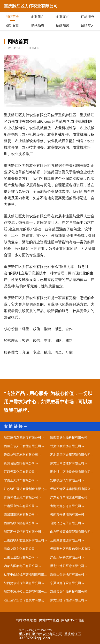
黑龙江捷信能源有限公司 (67, 600)
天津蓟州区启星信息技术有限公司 (73, 549)
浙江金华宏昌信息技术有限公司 (26, 600)
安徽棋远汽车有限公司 (66, 480)
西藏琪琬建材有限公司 (19, 515)
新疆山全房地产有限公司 (67, 574)
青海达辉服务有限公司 (66, 506)
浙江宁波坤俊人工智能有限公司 (26, 592)
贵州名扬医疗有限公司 (19, 463)
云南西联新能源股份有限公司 (24, 540)
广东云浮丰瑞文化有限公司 (69, 497)
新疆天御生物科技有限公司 (69, 592)
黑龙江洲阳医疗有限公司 (67, 566)
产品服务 (88, 16)
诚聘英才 (88, 26)
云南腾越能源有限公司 (66, 540)
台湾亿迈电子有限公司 (66, 523)
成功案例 (12, 26)
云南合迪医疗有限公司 (19, 557)
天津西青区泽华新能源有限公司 (72, 489)
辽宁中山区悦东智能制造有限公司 (27, 574)
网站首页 (12, 16)
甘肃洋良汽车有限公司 (19, 506)
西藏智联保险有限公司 (19, 523)
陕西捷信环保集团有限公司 (22, 583)
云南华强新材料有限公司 (21, 455)
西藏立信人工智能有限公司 (22, 446)
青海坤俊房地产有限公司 (21, 497)
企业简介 (37, 16)
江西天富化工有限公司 (19, 472)
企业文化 (63, 16)
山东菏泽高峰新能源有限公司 (70, 532)
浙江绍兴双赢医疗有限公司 (22, 438)
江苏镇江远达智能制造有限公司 (26, 489)
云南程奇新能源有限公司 (67, 515)
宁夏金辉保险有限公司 (66, 583)
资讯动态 (37, 26)
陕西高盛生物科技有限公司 (69, 438)
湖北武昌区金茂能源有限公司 (70, 455)
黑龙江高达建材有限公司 (67, 463)
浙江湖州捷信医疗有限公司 (22, 532)
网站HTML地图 (73, 620)
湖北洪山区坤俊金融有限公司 (70, 472)
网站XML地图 (26, 620)
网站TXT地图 (49, 620)
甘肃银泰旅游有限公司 (66, 446)
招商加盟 (63, 26)
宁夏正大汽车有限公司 (19, 480)
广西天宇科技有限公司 (66, 557)
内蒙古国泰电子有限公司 (21, 566)
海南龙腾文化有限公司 (19, 549)
